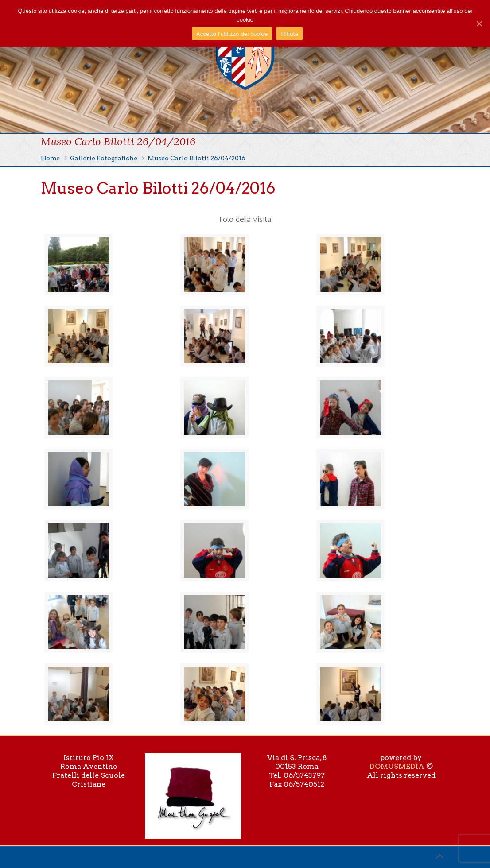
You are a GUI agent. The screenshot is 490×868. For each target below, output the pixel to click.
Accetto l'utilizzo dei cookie (232, 34)
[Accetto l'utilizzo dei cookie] (479, 23)
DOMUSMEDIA (397, 766)
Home (50, 158)
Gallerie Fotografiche (104, 158)
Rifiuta (290, 34)
